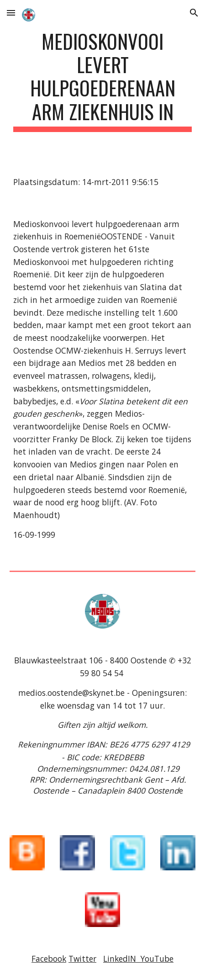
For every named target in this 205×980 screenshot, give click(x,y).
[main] (102, 81)
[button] (11, 13)
